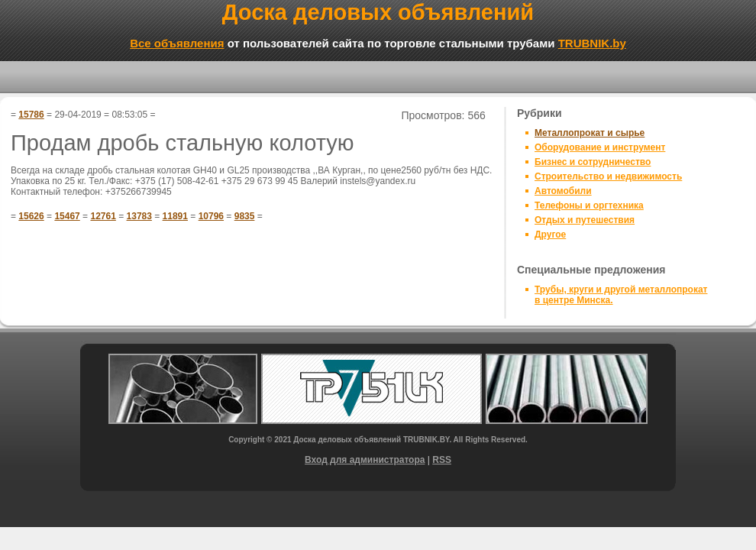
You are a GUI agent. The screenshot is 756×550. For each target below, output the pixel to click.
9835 (245, 216)
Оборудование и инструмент (600, 147)
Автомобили (563, 191)
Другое (550, 235)
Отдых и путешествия (585, 220)
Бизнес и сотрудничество (593, 162)
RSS (442, 460)
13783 (139, 216)
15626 (31, 216)
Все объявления (177, 43)
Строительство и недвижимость (608, 176)
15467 (67, 216)
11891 (175, 216)
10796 (211, 216)
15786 (31, 115)
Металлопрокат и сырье (590, 133)
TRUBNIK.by (592, 43)
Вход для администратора (365, 460)
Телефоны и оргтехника (589, 205)
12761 (103, 216)
